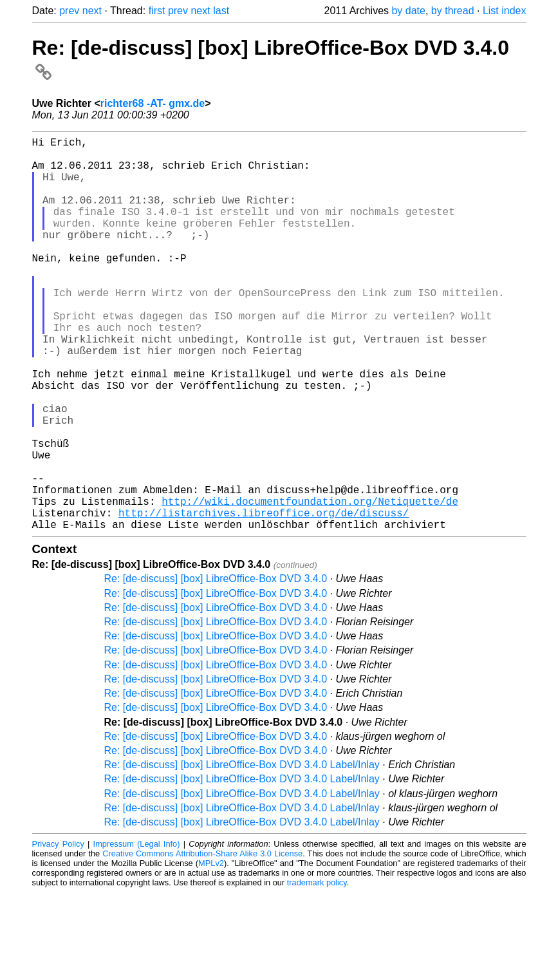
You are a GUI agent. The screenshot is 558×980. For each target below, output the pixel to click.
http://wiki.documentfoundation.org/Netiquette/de (310, 583)
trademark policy (317, 970)
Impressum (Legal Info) (137, 931)
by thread (453, 11)
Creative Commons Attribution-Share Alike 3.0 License (202, 941)
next (92, 11)
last (221, 11)
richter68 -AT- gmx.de (153, 103)
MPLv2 (211, 951)
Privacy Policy (58, 931)
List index (505, 11)
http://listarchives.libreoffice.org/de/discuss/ (264, 598)
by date (408, 11)
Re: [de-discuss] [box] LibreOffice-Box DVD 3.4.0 (216, 666)
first (157, 11)
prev (69, 11)
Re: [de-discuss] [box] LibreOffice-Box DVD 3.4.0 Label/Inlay (242, 852)
